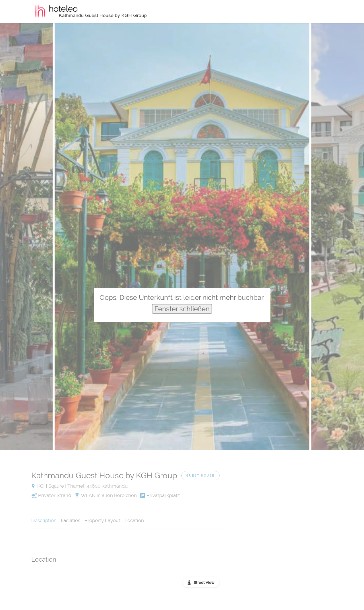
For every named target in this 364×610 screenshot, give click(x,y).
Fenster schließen (182, 309)
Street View (204, 583)
